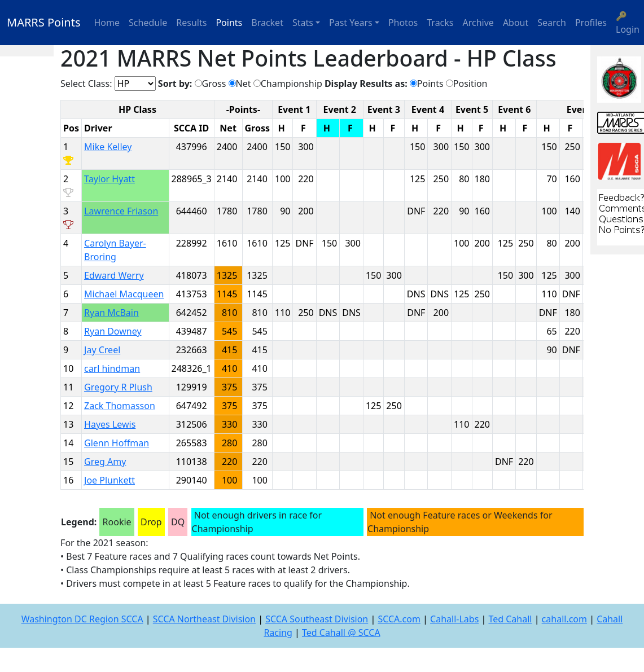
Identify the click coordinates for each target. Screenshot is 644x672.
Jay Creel (102, 350)
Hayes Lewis (110, 424)
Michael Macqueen (124, 294)
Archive (478, 23)
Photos (403, 23)
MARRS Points (44, 22)
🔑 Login (628, 23)
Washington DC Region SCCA (82, 619)
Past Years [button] (351, 23)
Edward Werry (114, 275)
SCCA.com (399, 619)
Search (552, 23)
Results (191, 23)
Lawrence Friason (121, 211)
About (516, 23)
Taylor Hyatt (109, 179)
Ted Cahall (510, 619)
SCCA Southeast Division (317, 619)
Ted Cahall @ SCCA (341, 633)
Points (229, 23)
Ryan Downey (113, 331)
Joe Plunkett (109, 480)
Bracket (267, 23)
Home (107, 23)
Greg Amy (105, 462)
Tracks (440, 23)
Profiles (591, 23)
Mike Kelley (108, 147)
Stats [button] (303, 23)
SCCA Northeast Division (204, 619)
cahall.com (564, 619)
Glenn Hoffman (117, 443)
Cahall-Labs (454, 619)
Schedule (148, 23)
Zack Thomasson (120, 406)
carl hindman (112, 368)
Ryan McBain (111, 313)
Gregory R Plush (118, 387)
